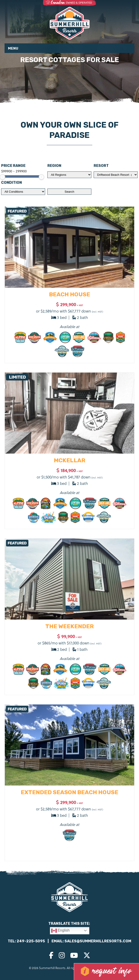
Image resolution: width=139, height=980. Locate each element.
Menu (13, 48)
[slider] (41, 177)
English (60, 931)
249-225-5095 (31, 941)
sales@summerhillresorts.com (98, 941)
